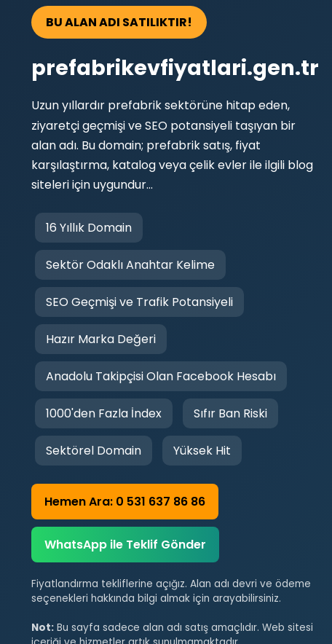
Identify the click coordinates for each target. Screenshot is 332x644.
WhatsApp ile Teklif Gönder (125, 545)
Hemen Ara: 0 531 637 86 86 (125, 502)
